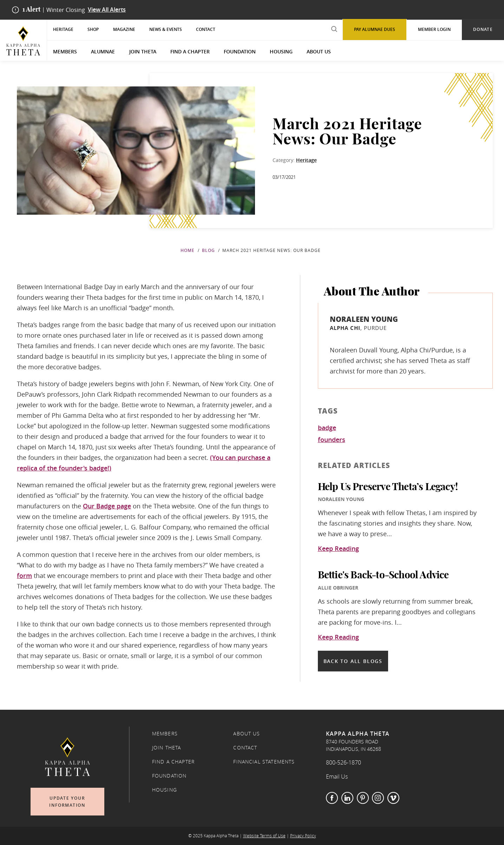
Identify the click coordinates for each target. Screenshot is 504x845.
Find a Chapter (190, 51)
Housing (281, 51)
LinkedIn (347, 798)
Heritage (63, 29)
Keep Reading (338, 549)
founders (332, 440)
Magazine (124, 29)
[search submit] (334, 29)
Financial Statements (264, 762)
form (24, 576)
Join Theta (143, 51)
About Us (319, 51)
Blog (208, 250)
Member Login (434, 29)
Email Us (337, 776)
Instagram (378, 798)
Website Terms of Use (264, 836)
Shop (93, 29)
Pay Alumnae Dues (375, 29)
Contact (206, 29)
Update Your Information (67, 802)
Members (65, 51)
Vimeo (393, 798)
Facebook (332, 798)
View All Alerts (107, 10)
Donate (483, 29)
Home (188, 250)
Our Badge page (107, 506)
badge (327, 428)
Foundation (240, 51)
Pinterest (363, 798)
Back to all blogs (353, 661)
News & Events (166, 29)
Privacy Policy (303, 836)
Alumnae (103, 51)
